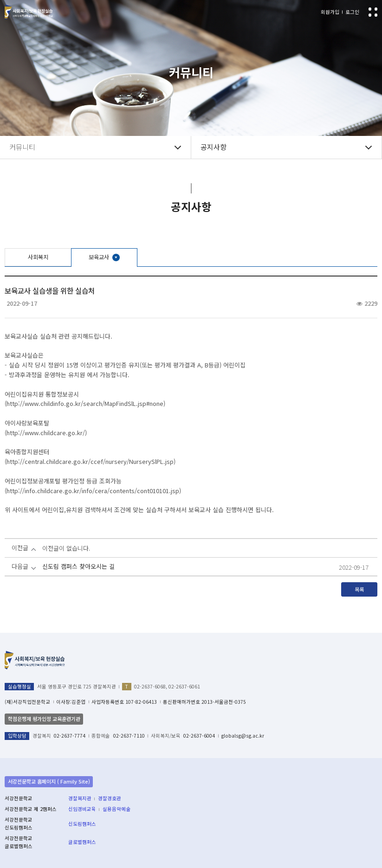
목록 (359, 589)
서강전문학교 (29, 12)
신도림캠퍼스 (82, 824)
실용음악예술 (117, 809)
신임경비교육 (82, 809)
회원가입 (330, 12)
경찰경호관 (110, 798)
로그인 (352, 12)
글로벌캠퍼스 (82, 842)
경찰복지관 (80, 798)
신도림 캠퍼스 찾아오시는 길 (78, 566)
